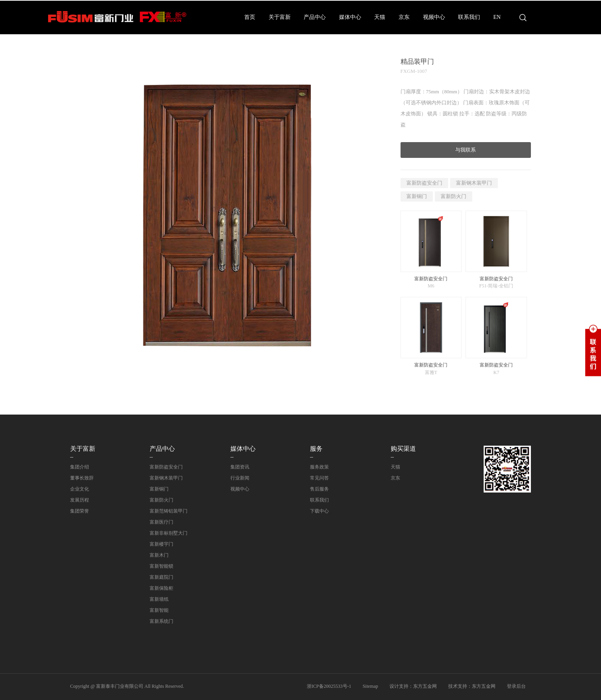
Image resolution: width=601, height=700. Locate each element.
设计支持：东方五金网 (413, 686)
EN (497, 17)
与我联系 (466, 150)
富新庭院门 (161, 577)
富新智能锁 (161, 566)
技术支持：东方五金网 (472, 686)
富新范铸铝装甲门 (169, 511)
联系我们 (469, 17)
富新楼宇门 (161, 544)
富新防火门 (454, 196)
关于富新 (280, 17)
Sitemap (370, 686)
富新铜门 (417, 196)
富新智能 (159, 610)
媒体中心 (350, 17)
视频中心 (434, 17)
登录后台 (516, 686)
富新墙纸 (159, 599)
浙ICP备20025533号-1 (329, 686)
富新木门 (159, 555)
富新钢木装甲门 (474, 183)
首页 (250, 17)
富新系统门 (161, 621)
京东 (404, 17)
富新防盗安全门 (424, 183)
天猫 (380, 17)
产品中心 (315, 17)
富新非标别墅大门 (169, 533)
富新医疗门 (161, 522)
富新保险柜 (161, 588)
